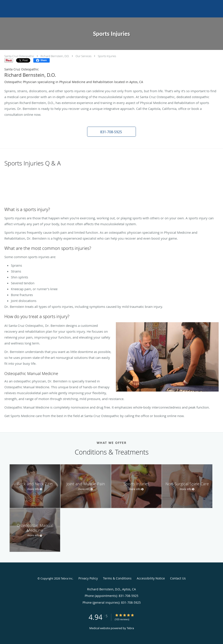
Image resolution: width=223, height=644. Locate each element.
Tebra (130, 628)
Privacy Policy (88, 578)
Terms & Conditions (117, 578)
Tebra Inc (67, 578)
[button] (111, 132)
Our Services (84, 56)
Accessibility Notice (151, 578)
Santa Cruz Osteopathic (19, 56)
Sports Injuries (107, 56)
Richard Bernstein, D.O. (55, 56)
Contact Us (178, 578)
